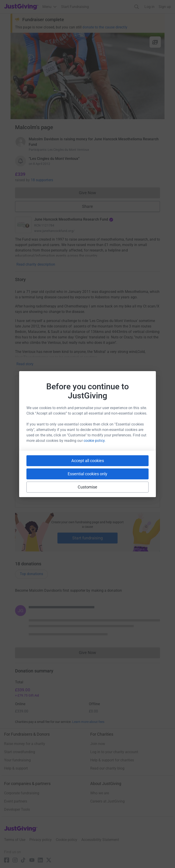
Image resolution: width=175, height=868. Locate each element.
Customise (88, 487)
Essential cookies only (87, 474)
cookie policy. (95, 441)
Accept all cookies (88, 461)
